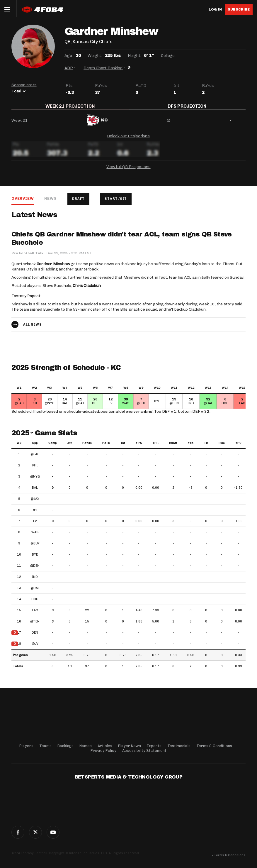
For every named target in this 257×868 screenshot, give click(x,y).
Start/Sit (116, 203)
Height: (135, 56)
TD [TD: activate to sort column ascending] (206, 447)
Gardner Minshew (53, 268)
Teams (45, 746)
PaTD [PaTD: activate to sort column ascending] (106, 447)
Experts (154, 746)
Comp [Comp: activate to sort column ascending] (53, 447)
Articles (105, 746)
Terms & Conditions (214, 746)
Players (26, 746)
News (50, 202)
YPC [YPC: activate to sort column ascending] (238, 447)
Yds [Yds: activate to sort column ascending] (191, 447)
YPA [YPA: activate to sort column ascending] (139, 447)
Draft (78, 203)
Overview (23, 202)
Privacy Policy (103, 751)
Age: (69, 56)
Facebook (18, 832)
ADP (69, 68)
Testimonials (179, 746)
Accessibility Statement (144, 751)
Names (86, 746)
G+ (53, 832)
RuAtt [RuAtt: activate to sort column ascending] (173, 447)
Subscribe (239, 9)
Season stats (24, 85)
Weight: (95, 56)
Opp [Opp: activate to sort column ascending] (35, 447)
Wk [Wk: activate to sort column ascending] (19, 447)
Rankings (65, 746)
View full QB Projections (128, 171)
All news (33, 328)
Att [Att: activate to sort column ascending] (70, 447)
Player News (130, 746)
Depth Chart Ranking (103, 68)
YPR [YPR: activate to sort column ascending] (155, 447)
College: (168, 56)
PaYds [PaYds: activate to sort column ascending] (87, 447)
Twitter (35, 832)
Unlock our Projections (128, 140)
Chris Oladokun (87, 289)
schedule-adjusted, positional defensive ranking (108, 415)
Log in (215, 10)
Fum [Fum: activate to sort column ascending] (222, 447)
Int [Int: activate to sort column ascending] (123, 447)
